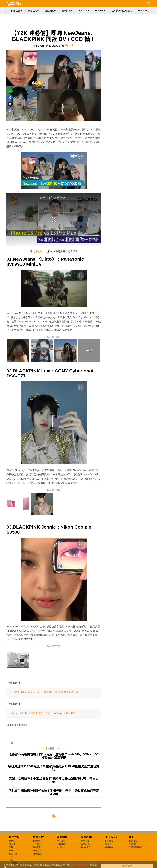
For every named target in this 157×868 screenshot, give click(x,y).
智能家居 (13, 854)
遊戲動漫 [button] (50, 11)
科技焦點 (14, 837)
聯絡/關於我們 (136, 847)
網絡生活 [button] (33, 11)
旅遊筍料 (37, 850)
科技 (11, 743)
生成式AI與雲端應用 (122, 11)
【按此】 (40, 251)
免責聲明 (133, 844)
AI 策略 (108, 844)
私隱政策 (133, 841)
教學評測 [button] (67, 11)
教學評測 (86, 837)
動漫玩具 (61, 847)
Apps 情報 (86, 847)
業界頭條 (109, 841)
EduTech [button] (84, 11)
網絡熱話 (37, 841)
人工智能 (13, 863)
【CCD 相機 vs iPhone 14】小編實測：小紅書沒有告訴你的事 (45, 692)
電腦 (11, 847)
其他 (132, 837)
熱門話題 (37, 854)
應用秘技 (85, 841)
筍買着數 (37, 847)
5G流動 (12, 844)
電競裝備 (61, 844)
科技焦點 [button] (16, 11)
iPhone (12, 841)
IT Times (111, 837)
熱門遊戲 (61, 841)
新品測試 (85, 844)
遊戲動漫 (62, 837)
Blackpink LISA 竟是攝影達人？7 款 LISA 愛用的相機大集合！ (45, 713)
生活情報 (37, 844)
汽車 (11, 860)
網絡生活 (38, 837)
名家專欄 (109, 847)
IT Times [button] (100, 11)
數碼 (11, 850)
